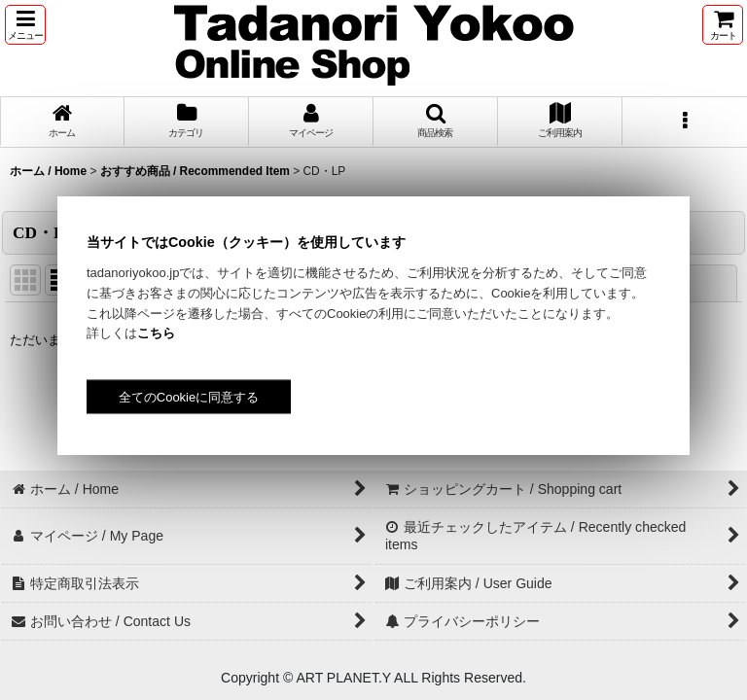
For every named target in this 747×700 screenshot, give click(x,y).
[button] (25, 25)
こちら (156, 333)
